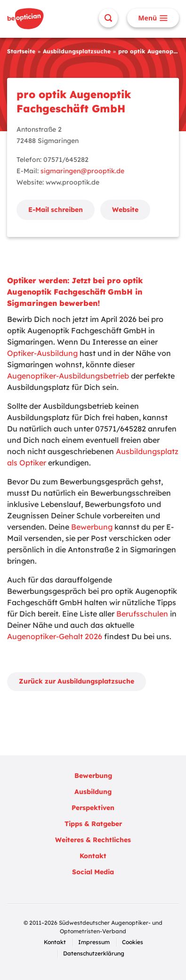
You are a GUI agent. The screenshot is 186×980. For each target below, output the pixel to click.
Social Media (93, 872)
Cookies (133, 942)
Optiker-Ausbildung (42, 353)
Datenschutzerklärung (94, 953)
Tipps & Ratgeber (93, 824)
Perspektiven (93, 808)
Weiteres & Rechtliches (93, 840)
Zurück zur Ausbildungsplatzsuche (77, 681)
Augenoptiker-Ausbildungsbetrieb (68, 376)
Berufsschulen (142, 614)
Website (125, 210)
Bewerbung (92, 527)
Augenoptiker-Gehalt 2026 (55, 636)
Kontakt (93, 856)
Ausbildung (93, 792)
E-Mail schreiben (56, 210)
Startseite (21, 51)
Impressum (94, 942)
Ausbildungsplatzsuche (77, 51)
